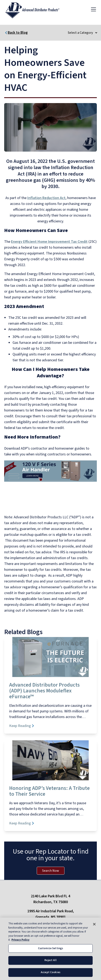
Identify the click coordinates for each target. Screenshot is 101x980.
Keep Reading (20, 726)
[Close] (94, 929)
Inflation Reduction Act (46, 198)
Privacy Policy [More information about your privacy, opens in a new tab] (20, 945)
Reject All (50, 965)
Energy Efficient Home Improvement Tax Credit (49, 242)
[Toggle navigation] (93, 9)
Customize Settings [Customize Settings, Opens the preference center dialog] (50, 953)
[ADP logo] (36, 9)
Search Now (51, 871)
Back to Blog (18, 33)
